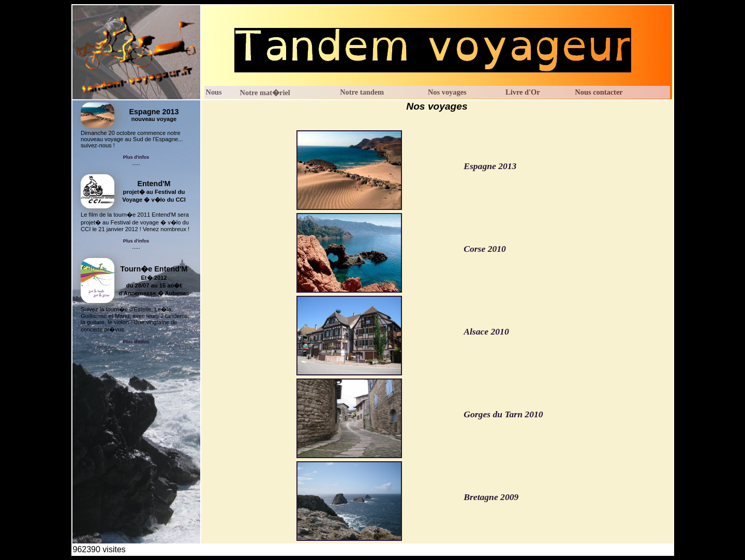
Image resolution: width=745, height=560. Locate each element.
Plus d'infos (136, 157)
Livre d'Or (523, 92)
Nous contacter (599, 92)
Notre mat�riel (265, 93)
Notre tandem (362, 92)
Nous (214, 92)
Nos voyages (447, 92)
